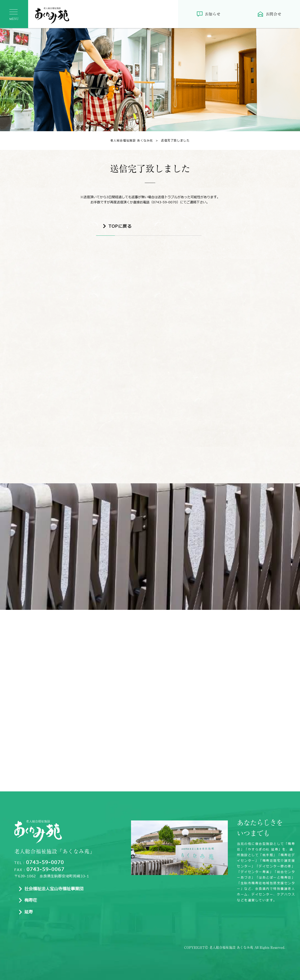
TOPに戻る (120, 227)
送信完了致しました (171, 141)
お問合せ (274, 14)
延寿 (29, 913)
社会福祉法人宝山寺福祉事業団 (54, 889)
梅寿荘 (31, 901)
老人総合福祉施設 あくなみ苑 (132, 141)
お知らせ (213, 14)
